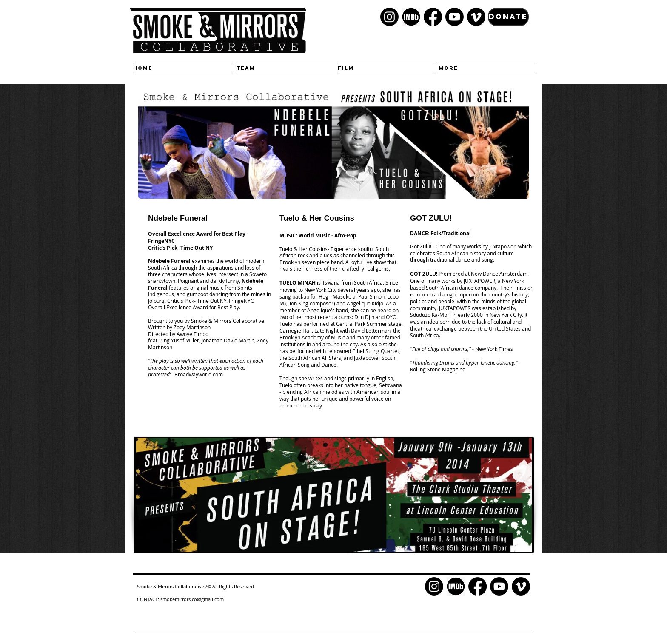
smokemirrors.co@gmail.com (192, 599)
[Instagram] (389, 17)
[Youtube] (455, 17)
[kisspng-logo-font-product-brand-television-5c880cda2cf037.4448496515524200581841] (411, 17)
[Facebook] (433, 17)
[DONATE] (508, 17)
